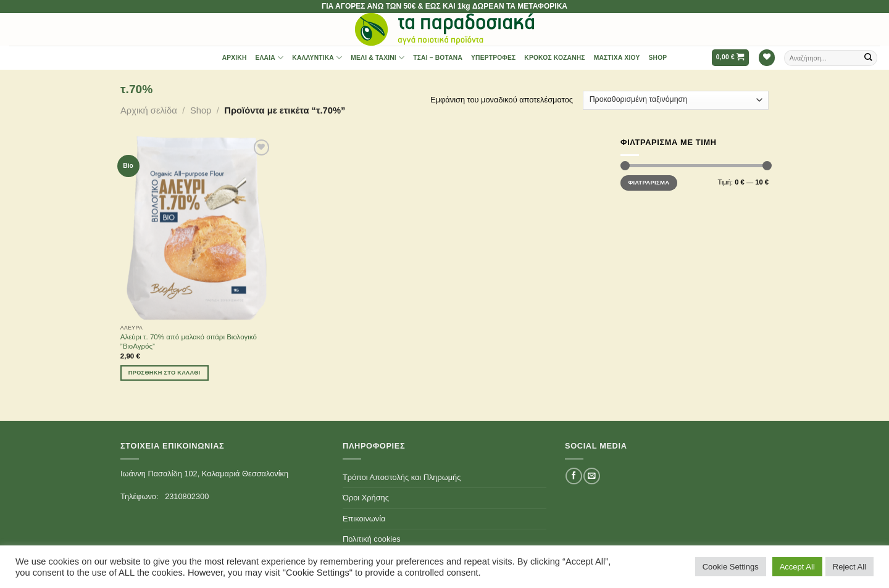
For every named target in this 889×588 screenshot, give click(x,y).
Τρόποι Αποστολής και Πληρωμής (402, 477)
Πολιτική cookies (372, 539)
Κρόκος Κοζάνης (554, 58)
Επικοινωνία (364, 519)
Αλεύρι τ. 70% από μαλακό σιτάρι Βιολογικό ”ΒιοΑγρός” (189, 342)
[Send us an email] (591, 476)
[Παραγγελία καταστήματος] (676, 100)
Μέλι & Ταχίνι (378, 58)
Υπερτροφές (493, 58)
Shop (658, 58)
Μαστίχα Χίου (617, 58)
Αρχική (235, 58)
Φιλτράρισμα (649, 182)
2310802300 (187, 496)
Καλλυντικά (317, 58)
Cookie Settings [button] (731, 567)
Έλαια (270, 58)
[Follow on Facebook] (574, 476)
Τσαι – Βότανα (438, 58)
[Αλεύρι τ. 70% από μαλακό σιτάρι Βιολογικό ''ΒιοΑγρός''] (197, 228)
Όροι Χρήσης (366, 498)
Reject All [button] (849, 567)
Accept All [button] (797, 567)
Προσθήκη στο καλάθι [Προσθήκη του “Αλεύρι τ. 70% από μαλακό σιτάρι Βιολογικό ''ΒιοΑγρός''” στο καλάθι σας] (165, 373)
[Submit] (869, 58)
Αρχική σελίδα (149, 110)
